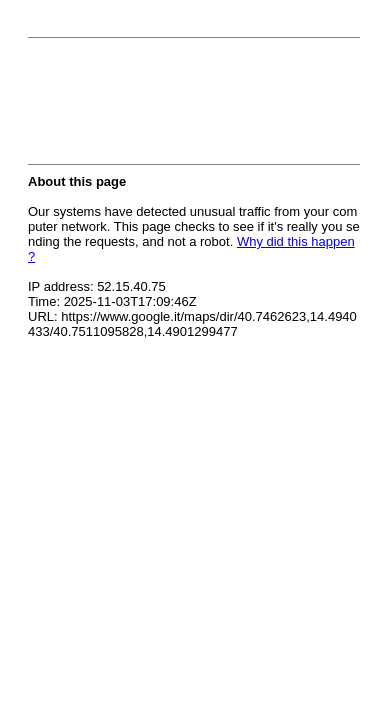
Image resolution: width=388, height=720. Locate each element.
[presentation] (180, 107)
